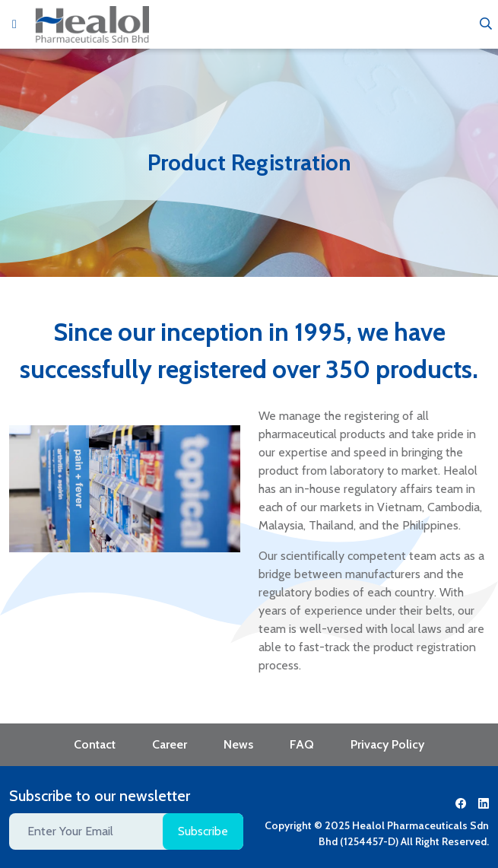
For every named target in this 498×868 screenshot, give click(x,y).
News (238, 744)
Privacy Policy (387, 744)
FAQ (302, 744)
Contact (95, 744)
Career (170, 744)
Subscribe (203, 831)
